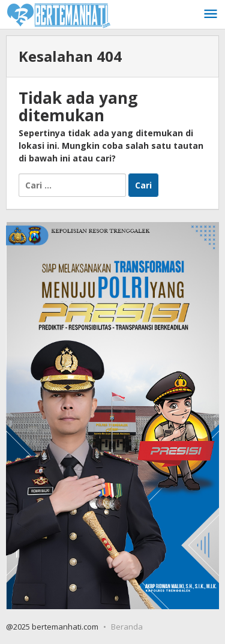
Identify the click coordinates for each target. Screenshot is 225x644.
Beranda (127, 627)
